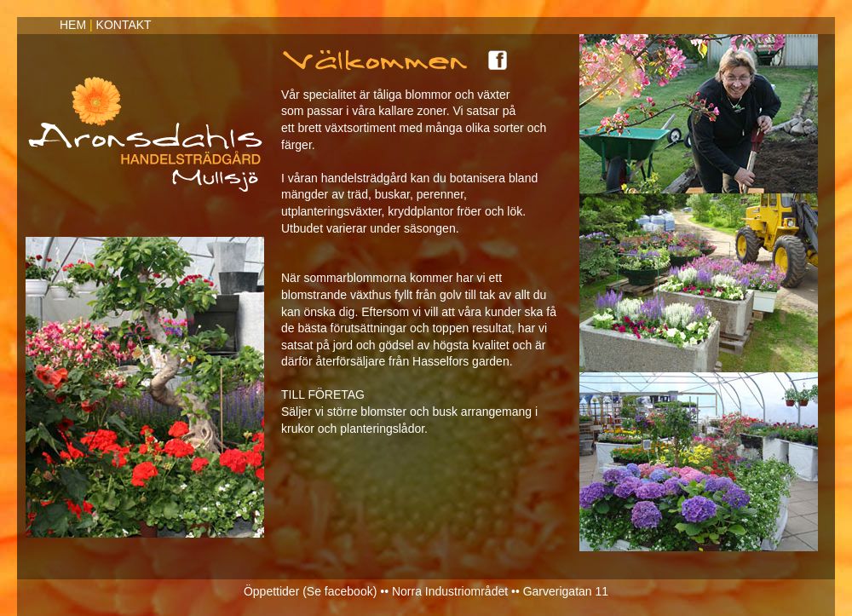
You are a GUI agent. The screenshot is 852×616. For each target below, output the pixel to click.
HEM (73, 25)
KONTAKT (124, 25)
